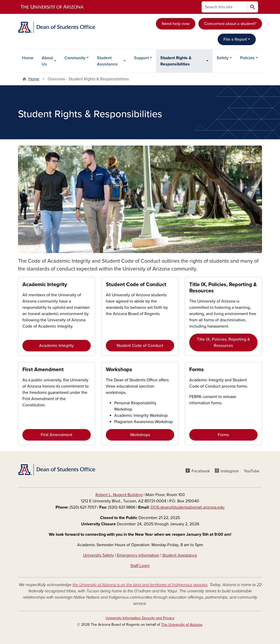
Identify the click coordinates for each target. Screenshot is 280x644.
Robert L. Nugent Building (119, 495)
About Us (47, 61)
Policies (247, 58)
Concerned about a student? (230, 24)
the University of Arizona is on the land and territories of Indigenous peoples (140, 585)
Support (141, 58)
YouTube (252, 471)
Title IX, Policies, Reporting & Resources (223, 342)
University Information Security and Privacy (140, 618)
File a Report (235, 39)
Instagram (230, 471)
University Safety (99, 555)
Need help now (176, 24)
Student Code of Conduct (136, 285)
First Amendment (43, 370)
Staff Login (140, 566)
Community (75, 58)
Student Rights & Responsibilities (176, 61)
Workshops (119, 370)
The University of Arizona (182, 625)
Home (28, 58)
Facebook (201, 471)
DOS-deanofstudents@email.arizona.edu (188, 507)
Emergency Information (138, 555)
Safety (223, 58)
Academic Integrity (45, 285)
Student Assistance (107, 61)
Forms (197, 370)
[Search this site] (224, 7)
